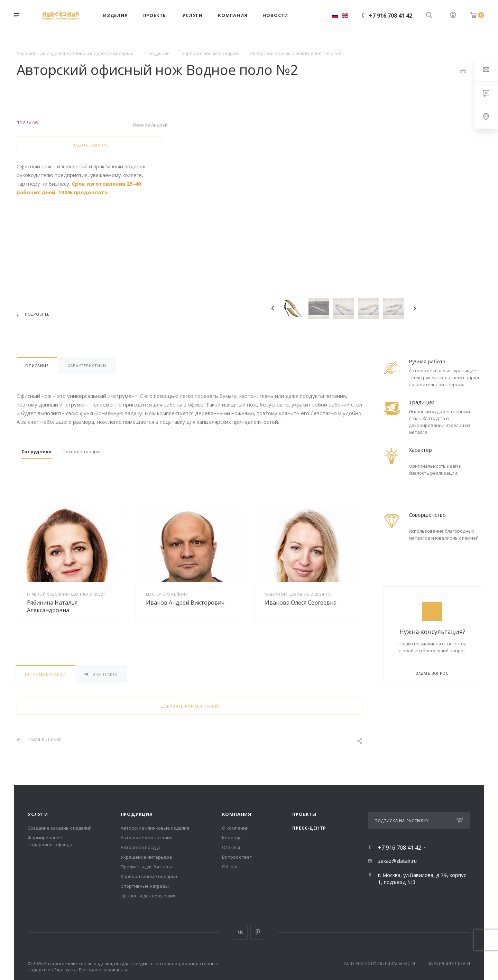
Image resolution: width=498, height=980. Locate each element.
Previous (273, 308)
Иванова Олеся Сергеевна (301, 603)
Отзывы (231, 847)
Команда (232, 838)
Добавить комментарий (190, 706)
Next (415, 308)
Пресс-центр (309, 828)
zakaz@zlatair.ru (397, 861)
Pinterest (258, 932)
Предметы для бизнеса (146, 867)
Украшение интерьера (146, 857)
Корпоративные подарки (149, 876)
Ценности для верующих (148, 896)
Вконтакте (240, 932)
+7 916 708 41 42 (391, 16)
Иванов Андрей (150, 125)
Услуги (38, 814)
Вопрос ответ (237, 857)
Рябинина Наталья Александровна (52, 606)
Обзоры (231, 867)
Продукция (137, 814)
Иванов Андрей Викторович (185, 603)
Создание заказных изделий (60, 828)
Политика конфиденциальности (379, 963)
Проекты (304, 814)
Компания (237, 814)
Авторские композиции (147, 838)
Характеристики (87, 366)
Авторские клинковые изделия (155, 828)
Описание (37, 366)
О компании (235, 828)
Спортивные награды (145, 886)
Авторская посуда (141, 847)
